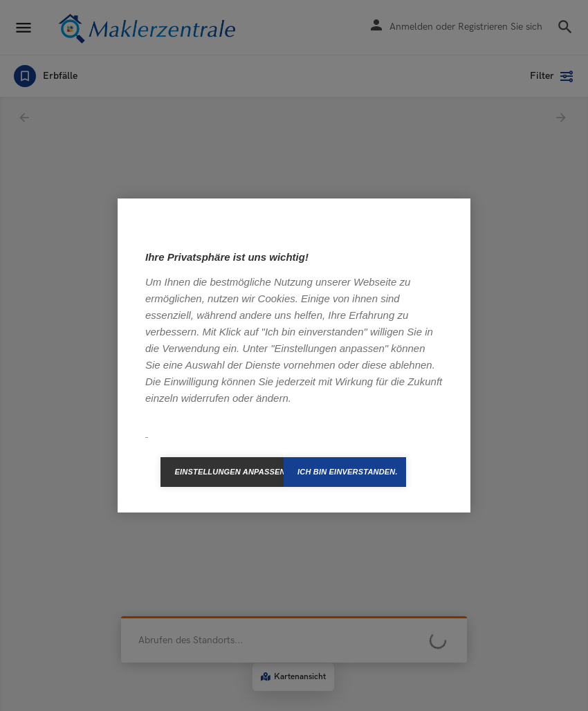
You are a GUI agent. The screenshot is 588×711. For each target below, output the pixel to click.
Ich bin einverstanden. (348, 472)
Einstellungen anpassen (229, 472)
